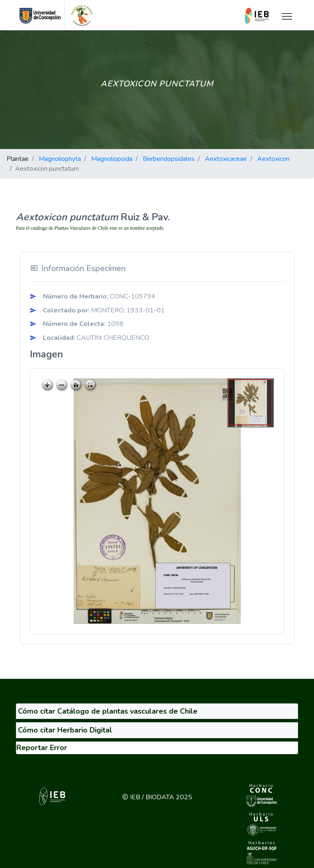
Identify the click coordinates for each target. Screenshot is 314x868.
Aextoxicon (273, 159)
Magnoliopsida (112, 159)
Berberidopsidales (169, 159)
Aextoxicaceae (226, 159)
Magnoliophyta (60, 159)
